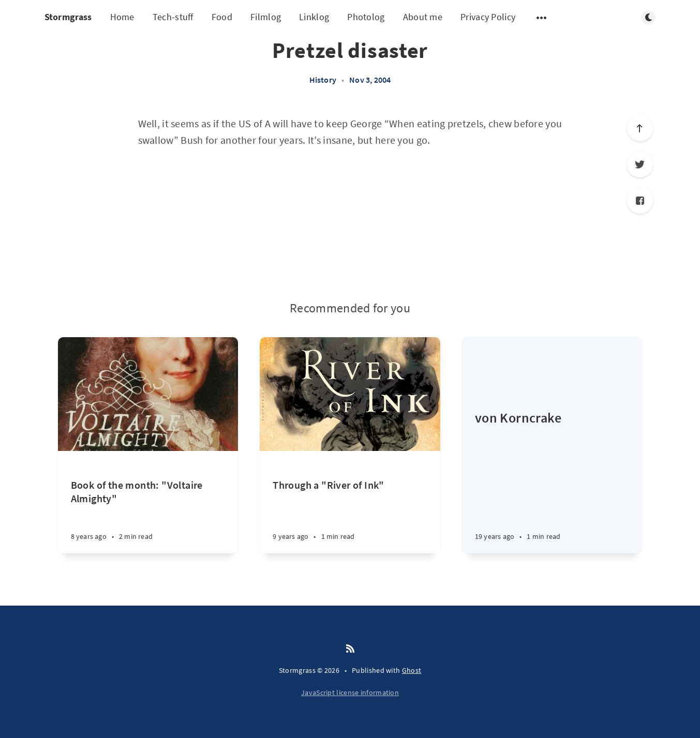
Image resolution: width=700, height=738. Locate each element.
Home (122, 17)
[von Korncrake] (552, 481)
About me (423, 17)
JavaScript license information (350, 692)
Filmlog (266, 17)
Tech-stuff (173, 17)
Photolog (366, 17)
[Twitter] (640, 164)
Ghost (412, 670)
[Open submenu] (542, 18)
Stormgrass (68, 17)
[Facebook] (640, 201)
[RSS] (350, 649)
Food (222, 17)
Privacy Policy (488, 17)
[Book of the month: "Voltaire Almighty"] (148, 516)
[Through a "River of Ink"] (350, 516)
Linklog (314, 17)
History (323, 80)
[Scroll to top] (640, 128)
